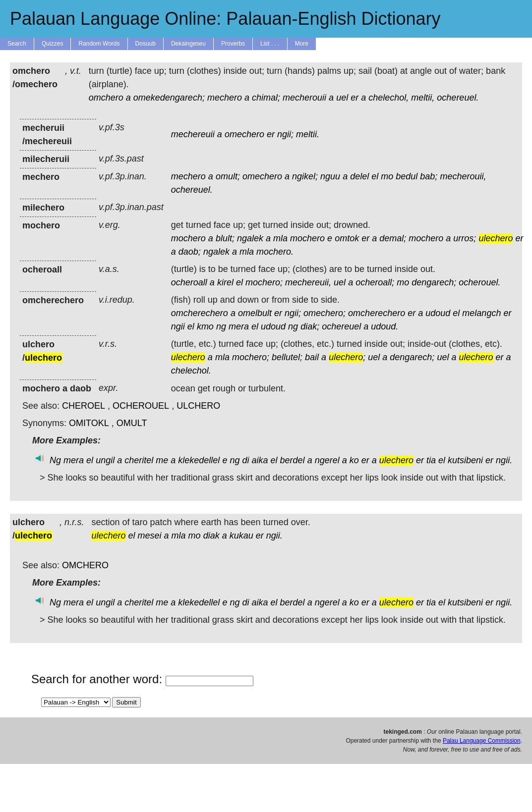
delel (359, 176)
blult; (225, 238)
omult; (228, 176)
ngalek (250, 238)
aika (260, 460)
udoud (438, 313)
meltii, (423, 98)
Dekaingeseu (188, 44)
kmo (205, 326)
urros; (465, 238)
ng (221, 326)
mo (387, 176)
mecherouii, (463, 176)
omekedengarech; (169, 98)
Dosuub (146, 44)
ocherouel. (479, 282)
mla (280, 238)
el (375, 176)
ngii (178, 326)
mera (239, 326)
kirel (225, 282)
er (355, 98)
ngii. (504, 460)
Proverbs (233, 44)
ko (354, 460)
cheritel (139, 460)
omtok (347, 238)
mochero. (275, 252)
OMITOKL (89, 423)
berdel (293, 460)
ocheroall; (375, 282)
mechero (225, 98)
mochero (188, 238)
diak (211, 536)
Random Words (99, 44)
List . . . (270, 44)
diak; (310, 326)
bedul (407, 176)
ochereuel (341, 326)
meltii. (308, 134)
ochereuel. (458, 98)
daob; (190, 252)
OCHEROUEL (141, 406)
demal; (393, 238)
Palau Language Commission (482, 741)
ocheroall (189, 282)
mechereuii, (308, 282)
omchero (106, 98)
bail (312, 357)
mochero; (264, 282)
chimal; (266, 98)
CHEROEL (84, 406)
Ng (55, 460)
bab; (429, 176)
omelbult (255, 313)
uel (342, 98)
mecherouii (304, 98)
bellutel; (287, 357)
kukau (241, 536)
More (302, 44)
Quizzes (52, 44)
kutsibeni (465, 460)
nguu (330, 176)
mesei (150, 536)
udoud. (384, 326)
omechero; (325, 313)
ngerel (327, 460)
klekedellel (199, 460)
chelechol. (191, 371)
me (162, 460)
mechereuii (193, 134)
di (245, 460)
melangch (481, 313)
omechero (244, 134)
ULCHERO (198, 406)
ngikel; (305, 176)
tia (431, 460)
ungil (105, 460)
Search (17, 44)
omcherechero (200, 313)
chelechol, (388, 98)
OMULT (132, 423)
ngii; (285, 134)
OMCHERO (85, 565)
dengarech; (434, 282)
